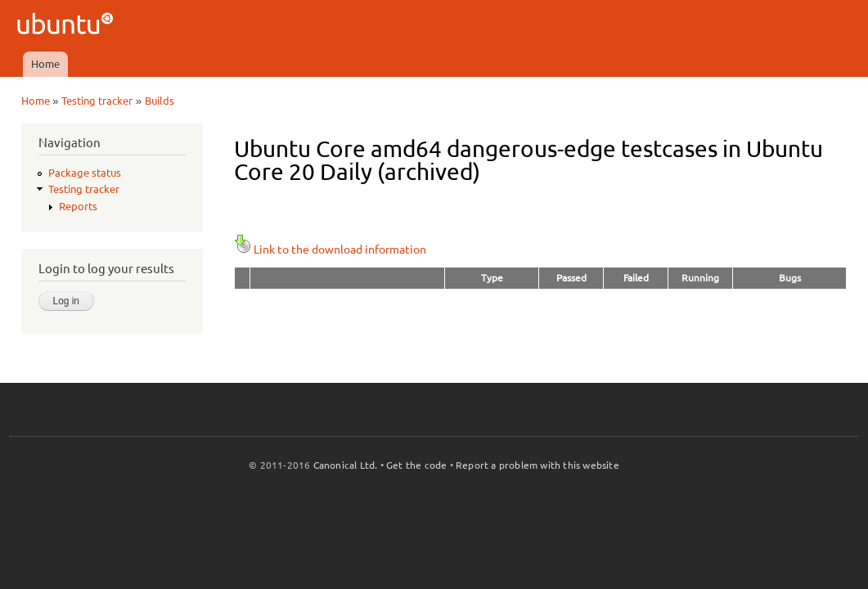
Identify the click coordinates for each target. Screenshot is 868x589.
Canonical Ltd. (346, 465)
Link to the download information (330, 250)
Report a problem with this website (537, 465)
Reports (78, 206)
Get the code (416, 465)
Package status (85, 173)
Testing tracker (97, 101)
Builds (160, 101)
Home (45, 64)
